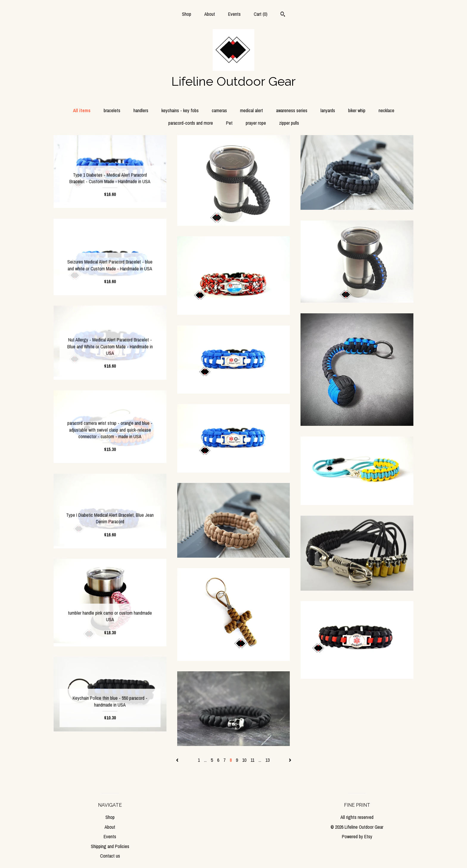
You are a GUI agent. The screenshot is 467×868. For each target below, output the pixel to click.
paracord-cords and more (191, 123)
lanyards (328, 110)
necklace (386, 110)
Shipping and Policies (110, 846)
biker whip (357, 110)
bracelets (112, 110)
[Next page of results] (290, 760)
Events (234, 14)
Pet (229, 123)
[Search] (283, 15)
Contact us (110, 856)
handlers (141, 110)
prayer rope (256, 123)
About (210, 14)
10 (244, 760)
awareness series (292, 110)
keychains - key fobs (180, 110)
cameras (219, 110)
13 (267, 760)
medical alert (252, 110)
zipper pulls (289, 123)
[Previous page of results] (178, 760)
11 (252, 760)
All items (82, 110)
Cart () (261, 14)
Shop (187, 14)
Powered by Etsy (357, 836)
